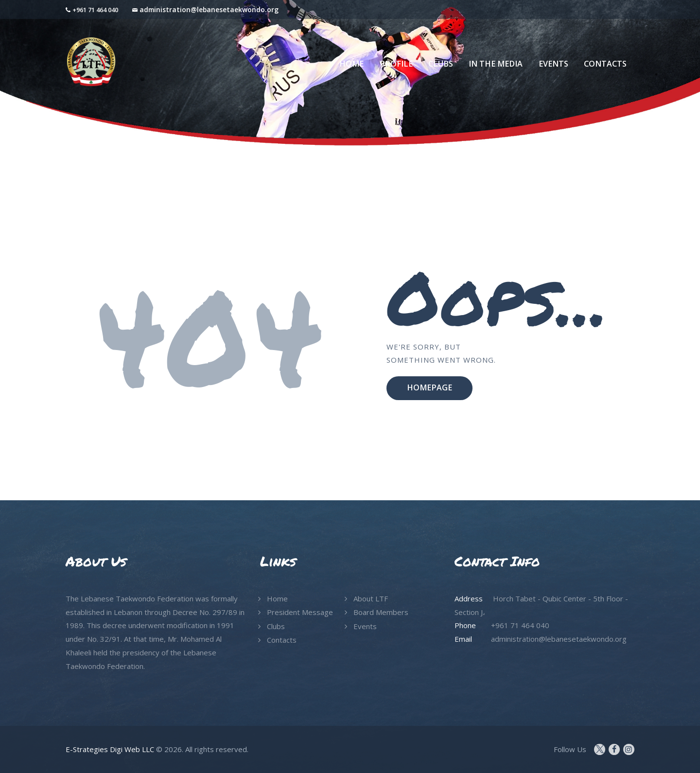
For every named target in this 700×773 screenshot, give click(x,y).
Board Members (381, 612)
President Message (300, 612)
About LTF (371, 598)
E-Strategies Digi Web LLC (110, 749)
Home (277, 598)
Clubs (276, 626)
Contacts (282, 640)
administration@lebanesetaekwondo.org (209, 9)
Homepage (429, 387)
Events (365, 626)
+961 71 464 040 (95, 10)
